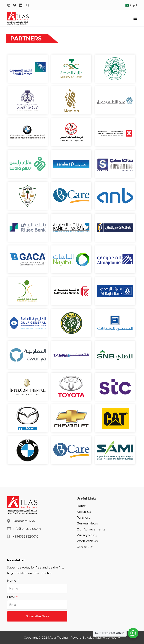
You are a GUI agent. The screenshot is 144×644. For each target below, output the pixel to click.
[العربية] (131, 5)
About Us (84, 512)
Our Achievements (91, 529)
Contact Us (85, 547)
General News (87, 523)
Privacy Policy (87, 535)
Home (81, 506)
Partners (83, 518)
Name (12, 581)
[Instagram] (9, 5)
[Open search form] (27, 5)
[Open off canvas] (135, 18)
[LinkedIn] (21, 5)
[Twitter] (15, 5)
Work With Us (87, 541)
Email (11, 597)
